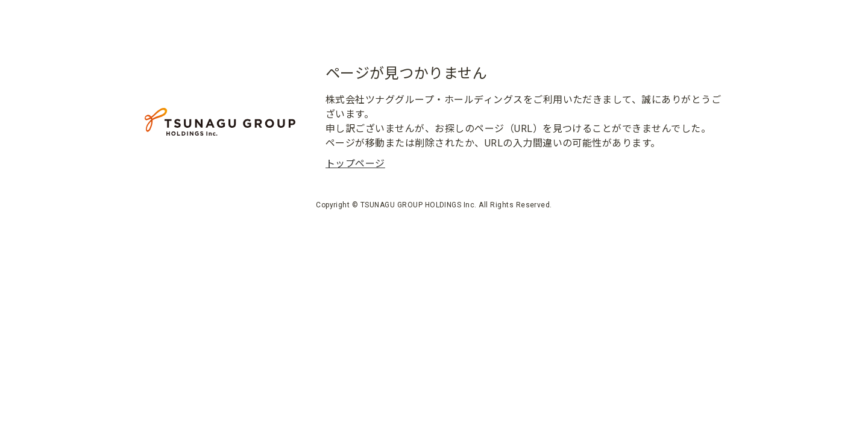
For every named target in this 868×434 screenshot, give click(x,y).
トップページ (355, 164)
